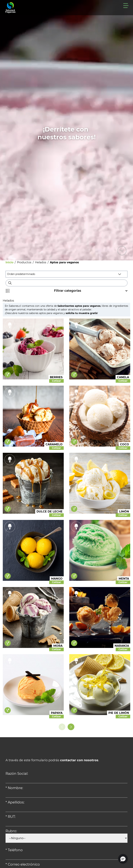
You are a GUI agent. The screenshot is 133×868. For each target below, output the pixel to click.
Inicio (9, 262)
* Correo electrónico (23, 864)
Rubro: (11, 831)
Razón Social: (17, 774)
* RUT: (11, 817)
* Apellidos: (15, 802)
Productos (24, 262)
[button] (123, 859)
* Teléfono (14, 850)
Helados (41, 262)
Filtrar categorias (66, 291)
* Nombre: (14, 788)
